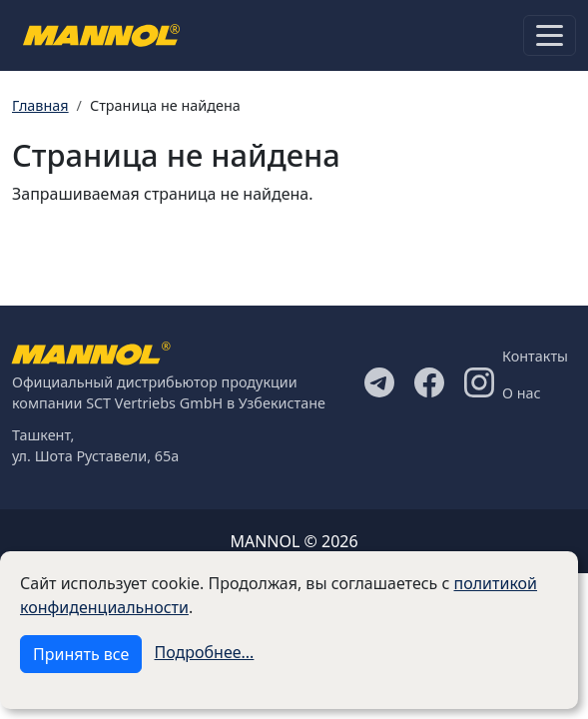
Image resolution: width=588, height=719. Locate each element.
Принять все (81, 654)
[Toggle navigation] (550, 35)
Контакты (535, 356)
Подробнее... (205, 652)
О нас (522, 393)
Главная (40, 105)
